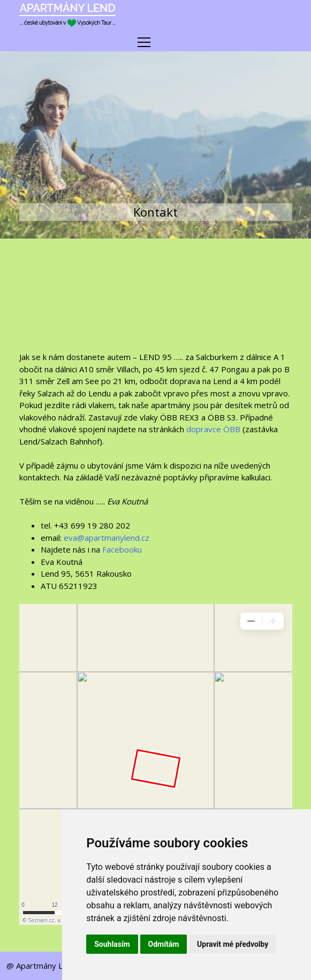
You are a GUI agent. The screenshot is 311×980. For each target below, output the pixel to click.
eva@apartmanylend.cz (107, 538)
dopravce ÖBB (213, 429)
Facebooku (122, 549)
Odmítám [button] (164, 944)
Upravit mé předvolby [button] (233, 944)
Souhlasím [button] (112, 944)
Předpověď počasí (156, 303)
